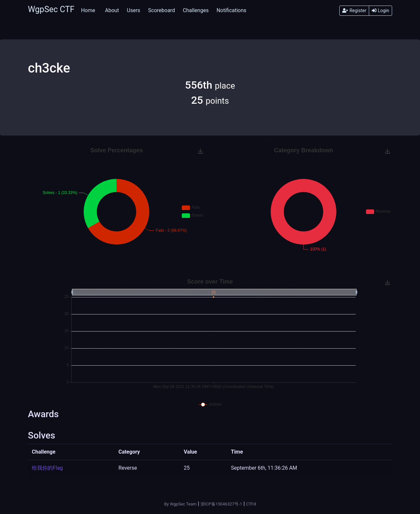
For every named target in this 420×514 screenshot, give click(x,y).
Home (88, 10)
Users (134, 10)
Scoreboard (161, 10)
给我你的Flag (47, 468)
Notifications (231, 10)
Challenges (196, 10)
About (112, 10)
